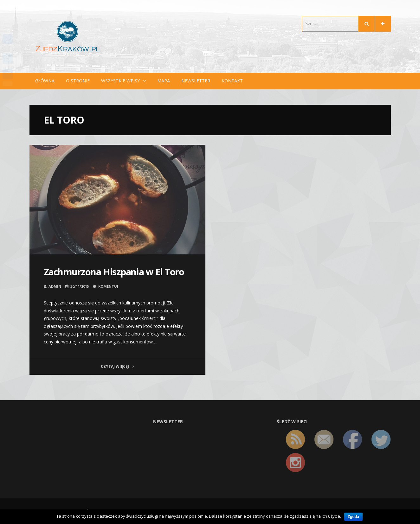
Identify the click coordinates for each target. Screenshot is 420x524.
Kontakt (232, 81)
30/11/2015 (80, 286)
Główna (45, 81)
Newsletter (196, 81)
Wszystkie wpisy (120, 81)
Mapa (164, 81)
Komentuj (108, 286)
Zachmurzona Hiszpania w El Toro (114, 272)
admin (55, 286)
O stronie (78, 81)
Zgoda (353, 517)
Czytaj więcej (117, 366)
